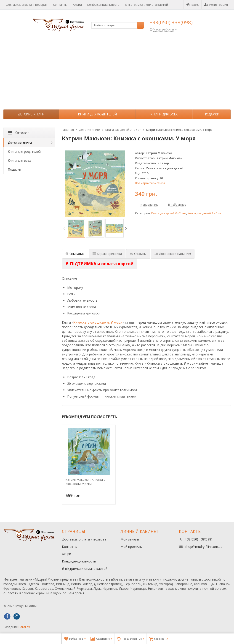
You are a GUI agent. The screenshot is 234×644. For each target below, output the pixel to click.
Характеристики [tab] (107, 254)
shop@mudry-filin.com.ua (204, 547)
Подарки (211, 114)
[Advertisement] (117, 75)
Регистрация (216, 5)
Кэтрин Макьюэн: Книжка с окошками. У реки (85, 482)
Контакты (60, 5)
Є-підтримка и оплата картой (146, 5)
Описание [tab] (75, 254)
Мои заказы (130, 539)
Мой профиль (131, 547)
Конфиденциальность (103, 5)
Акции (77, 5)
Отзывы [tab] (138, 254)
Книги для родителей (97, 114)
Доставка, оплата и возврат (27, 5)
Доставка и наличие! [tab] (173, 254)
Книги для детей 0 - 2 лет (169, 213)
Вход (193, 5)
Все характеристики (150, 183)
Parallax (24, 627)
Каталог (19, 133)
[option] (76, 228)
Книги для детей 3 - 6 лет (205, 213)
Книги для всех (164, 114)
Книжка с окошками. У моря (98, 322)
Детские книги (31, 114)
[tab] (100, 264)
